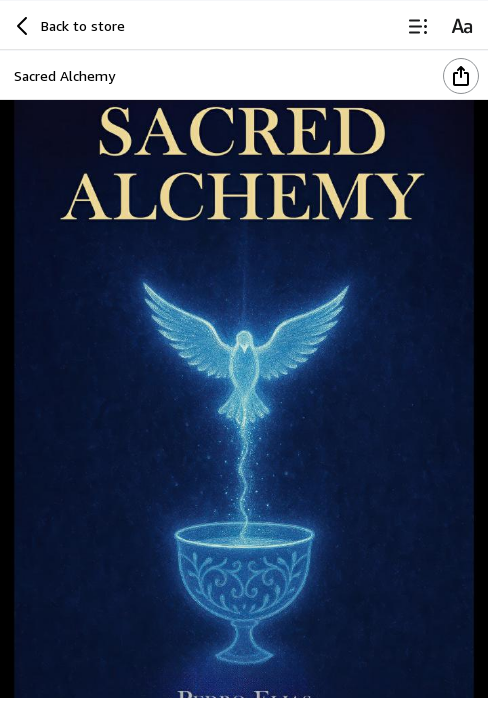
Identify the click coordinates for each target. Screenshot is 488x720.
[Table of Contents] (418, 26)
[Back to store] (67, 26)
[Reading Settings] (462, 26)
